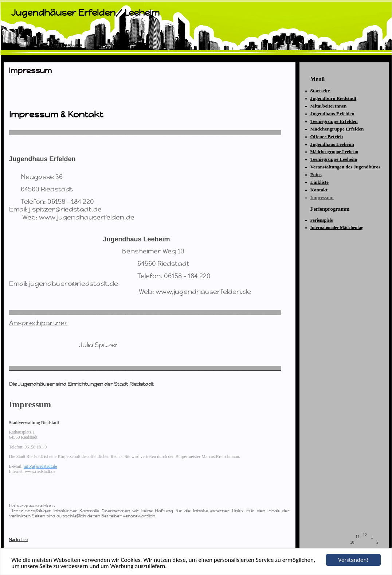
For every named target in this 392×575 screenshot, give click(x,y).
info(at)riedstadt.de (40, 466)
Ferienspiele (322, 220)
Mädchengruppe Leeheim (334, 152)
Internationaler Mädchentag (337, 228)
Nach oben (19, 540)
